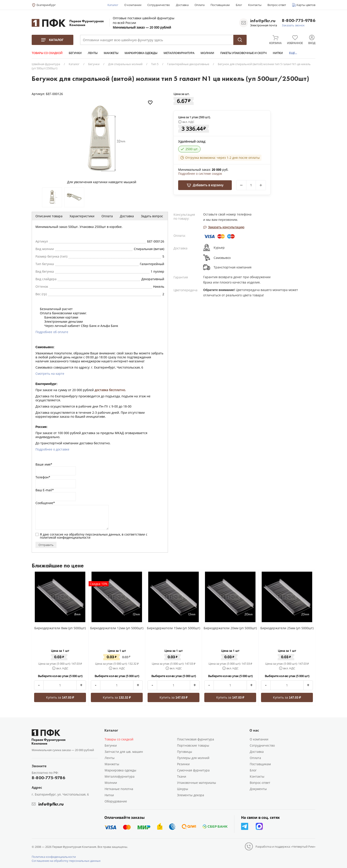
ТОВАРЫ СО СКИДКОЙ (47, 53)
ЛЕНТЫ (93, 53)
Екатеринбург (46, 5)
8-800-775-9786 (299, 21)
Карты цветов (306, 5)
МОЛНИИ (207, 53)
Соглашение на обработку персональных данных (66, 861)
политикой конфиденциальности (65, 537)
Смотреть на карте (50, 374)
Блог (239, 5)
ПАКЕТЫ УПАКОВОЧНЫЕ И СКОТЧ (243, 53)
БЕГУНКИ (75, 53)
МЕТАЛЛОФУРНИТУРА (179, 53)
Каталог (113, 5)
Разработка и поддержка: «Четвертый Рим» (285, 847)
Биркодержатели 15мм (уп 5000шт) (173, 628)
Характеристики (82, 216)
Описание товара (49, 216)
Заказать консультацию (224, 227)
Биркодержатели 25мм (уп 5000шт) (287, 628)
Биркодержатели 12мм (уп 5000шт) (117, 628)
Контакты (255, 5)
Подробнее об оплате (52, 332)
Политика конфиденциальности (54, 857)
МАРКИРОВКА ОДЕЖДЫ (141, 53)
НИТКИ (278, 53)
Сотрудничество (159, 5)
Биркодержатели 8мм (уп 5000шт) (60, 628)
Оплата (200, 5)
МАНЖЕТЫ (111, 53)
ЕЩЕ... (293, 53)
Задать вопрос (152, 216)
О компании (133, 5)
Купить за (60, 697)
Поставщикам (220, 5)
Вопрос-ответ (277, 5)
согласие (57, 534)
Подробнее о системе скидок (200, 174)
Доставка (182, 5)
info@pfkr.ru (263, 21)
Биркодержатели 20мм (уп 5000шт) (230, 628)
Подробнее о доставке (52, 449)
